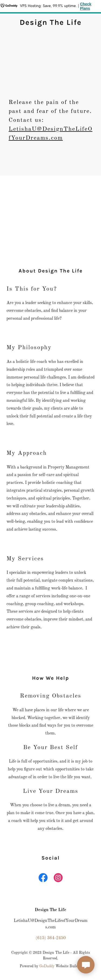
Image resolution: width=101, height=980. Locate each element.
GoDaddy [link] (47, 966)
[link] (51, 24)
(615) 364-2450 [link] (51, 938)
